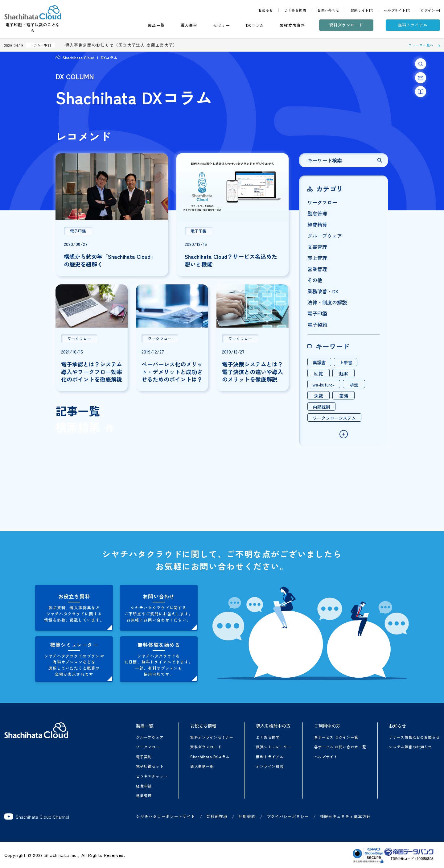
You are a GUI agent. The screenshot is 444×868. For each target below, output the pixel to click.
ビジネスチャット (152, 776)
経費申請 (144, 786)
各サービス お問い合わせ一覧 (340, 747)
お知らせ (266, 10)
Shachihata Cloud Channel (37, 816)
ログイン (428, 10)
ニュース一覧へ (421, 45)
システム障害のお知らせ (410, 747)
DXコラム (255, 25)
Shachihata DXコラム (210, 756)
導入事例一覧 (202, 766)
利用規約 (247, 816)
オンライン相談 (270, 766)
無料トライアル (413, 25)
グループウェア (150, 737)
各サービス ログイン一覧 (336, 737)
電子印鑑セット (150, 766)
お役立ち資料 (292, 25)
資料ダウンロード (346, 25)
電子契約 (144, 756)
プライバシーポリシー (288, 816)
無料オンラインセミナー (212, 737)
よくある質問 (295, 10)
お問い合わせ (329, 10)
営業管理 (144, 795)
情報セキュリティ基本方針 (345, 816)
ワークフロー (148, 747)
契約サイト (360, 10)
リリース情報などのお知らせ (414, 737)
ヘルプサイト (395, 10)
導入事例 (189, 25)
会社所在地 (217, 816)
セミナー (222, 25)
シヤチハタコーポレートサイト (166, 816)
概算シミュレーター (273, 747)
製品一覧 (156, 25)
